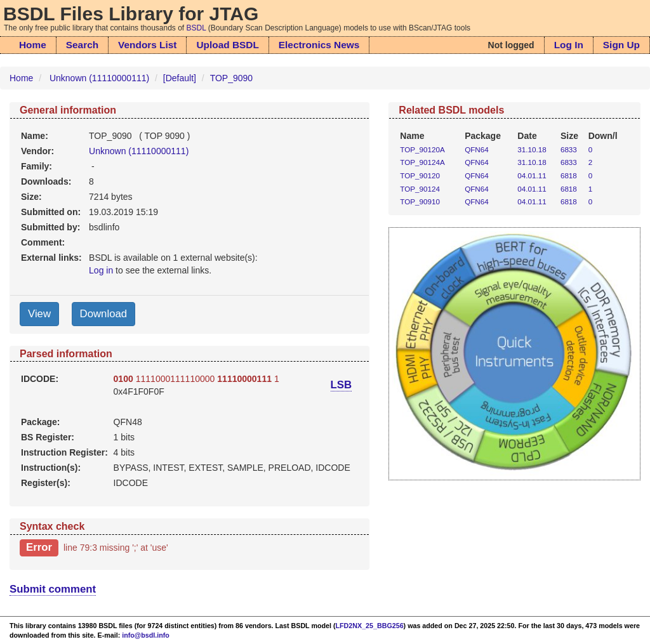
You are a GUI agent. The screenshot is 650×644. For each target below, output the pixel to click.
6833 (569, 149)
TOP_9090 (231, 78)
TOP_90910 (420, 201)
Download (104, 314)
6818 (569, 175)
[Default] (180, 78)
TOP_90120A (422, 149)
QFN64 (477, 149)
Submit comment (53, 589)
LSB (342, 385)
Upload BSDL (227, 45)
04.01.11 (532, 175)
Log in (101, 270)
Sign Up (621, 45)
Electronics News (319, 45)
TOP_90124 (420, 189)
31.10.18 (532, 149)
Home (33, 45)
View (39, 314)
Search (82, 45)
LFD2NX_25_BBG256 (370, 626)
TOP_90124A (422, 162)
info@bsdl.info (146, 635)
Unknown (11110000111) (99, 78)
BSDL (196, 28)
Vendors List (147, 45)
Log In (569, 45)
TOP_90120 (420, 175)
